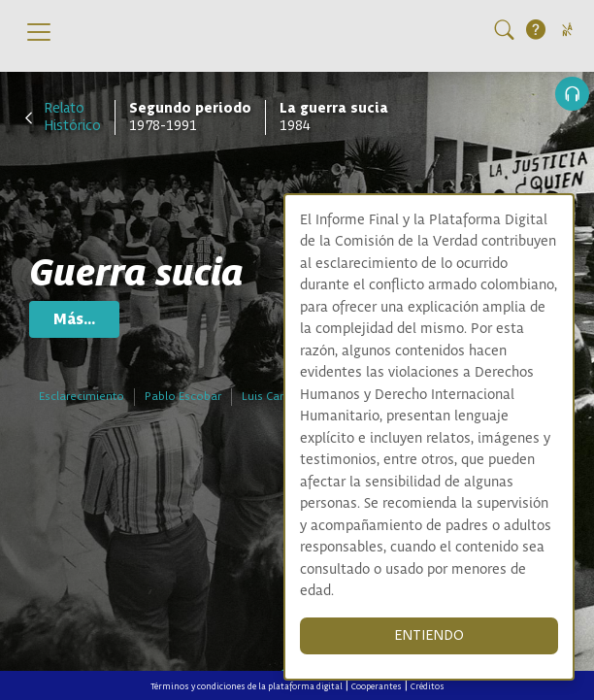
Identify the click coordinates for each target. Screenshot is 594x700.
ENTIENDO (429, 635)
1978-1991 (190, 117)
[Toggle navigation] (39, 32)
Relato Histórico (72, 117)
